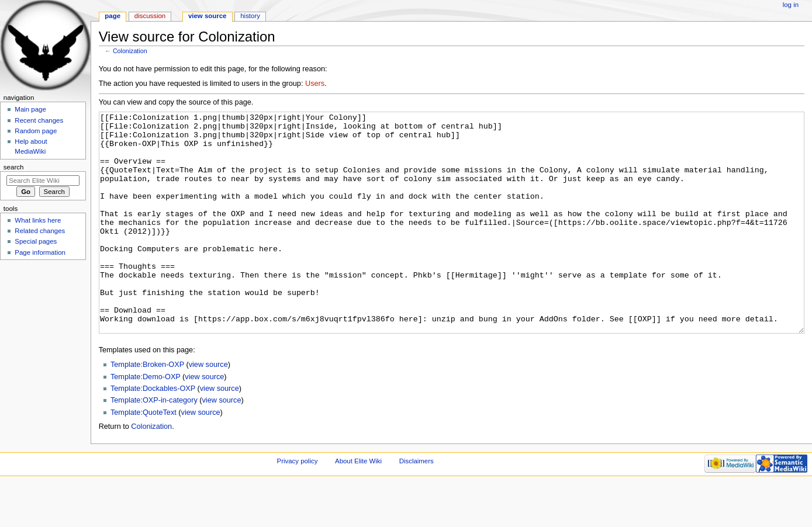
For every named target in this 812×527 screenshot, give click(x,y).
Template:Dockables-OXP (153, 432)
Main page (30, 109)
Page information (40, 252)
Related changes (40, 231)
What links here (38, 220)
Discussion (150, 16)
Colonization (130, 51)
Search (14, 167)
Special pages (36, 241)
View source (208, 16)
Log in (791, 5)
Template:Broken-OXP (147, 408)
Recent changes (39, 120)
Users (315, 84)
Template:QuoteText (144, 456)
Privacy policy (298, 505)
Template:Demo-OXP (146, 421)
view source (208, 408)
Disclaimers (417, 505)
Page (113, 16)
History (250, 16)
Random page (36, 131)
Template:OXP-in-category (154, 444)
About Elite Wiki (358, 505)
